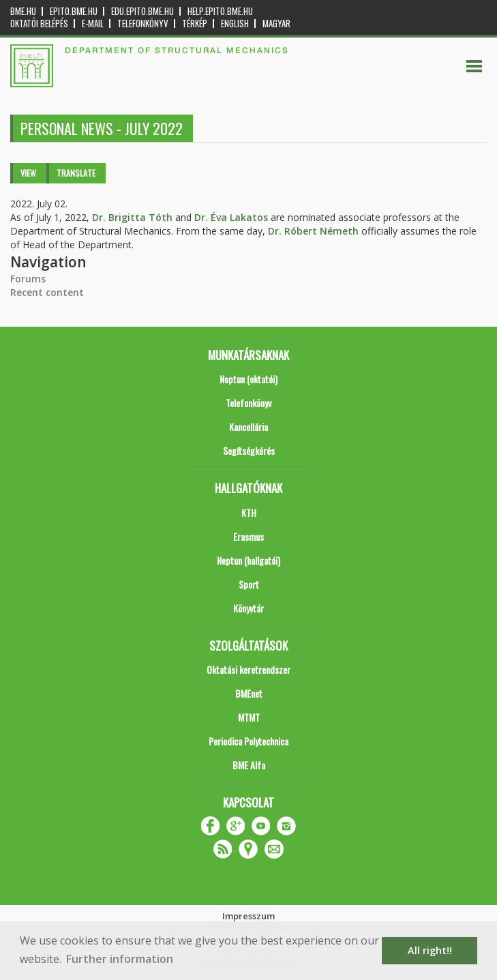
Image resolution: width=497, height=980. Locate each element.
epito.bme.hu (74, 11)
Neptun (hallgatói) (249, 560)
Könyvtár (249, 608)
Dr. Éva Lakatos (231, 217)
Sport (249, 584)
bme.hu (23, 11)
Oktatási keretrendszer (249, 669)
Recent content (47, 292)
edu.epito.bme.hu (142, 11)
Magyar (276, 24)
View (28, 173)
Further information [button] (120, 959)
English (235, 24)
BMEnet (249, 693)
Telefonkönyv (143, 24)
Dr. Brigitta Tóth (132, 217)
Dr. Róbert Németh (313, 231)
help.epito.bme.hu (220, 11)
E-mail (93, 24)
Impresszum (249, 916)
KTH (249, 513)
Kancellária (249, 427)
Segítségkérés (249, 450)
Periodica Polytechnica (249, 741)
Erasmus (249, 536)
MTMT (249, 717)
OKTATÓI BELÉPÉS (39, 24)
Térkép (195, 24)
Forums (28, 279)
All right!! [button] (430, 950)
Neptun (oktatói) (249, 379)
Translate (76, 173)
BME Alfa (249, 765)
